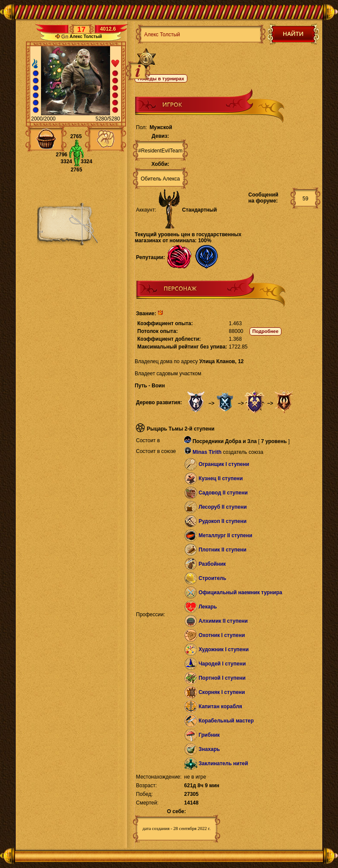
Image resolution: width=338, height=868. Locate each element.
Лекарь (208, 607)
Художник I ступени (224, 649)
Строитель (212, 578)
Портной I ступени (222, 678)
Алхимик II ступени (223, 621)
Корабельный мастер (226, 721)
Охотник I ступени (222, 635)
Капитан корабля (220, 706)
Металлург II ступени (225, 535)
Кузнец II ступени (221, 478)
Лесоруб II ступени (223, 507)
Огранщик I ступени (224, 464)
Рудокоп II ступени (223, 521)
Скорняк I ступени (222, 692)
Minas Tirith (207, 452)
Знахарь (209, 749)
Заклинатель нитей (223, 763)
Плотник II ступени (223, 550)
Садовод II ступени (223, 493)
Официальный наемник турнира (240, 592)
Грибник (209, 735)
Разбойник (212, 564)
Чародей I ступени (222, 664)
